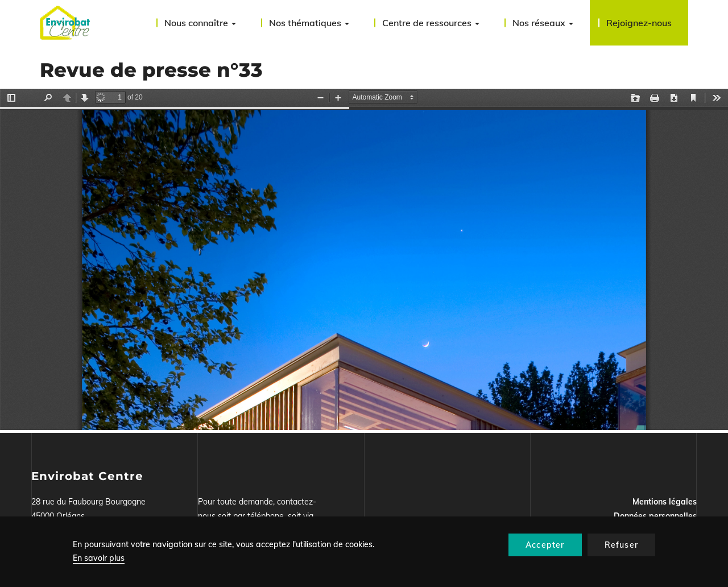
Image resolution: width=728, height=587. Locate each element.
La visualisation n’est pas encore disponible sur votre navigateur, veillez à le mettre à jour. (364, 259)
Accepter (545, 545)
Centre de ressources (431, 23)
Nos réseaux (543, 23)
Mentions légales (665, 502)
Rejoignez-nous (639, 23)
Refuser (621, 545)
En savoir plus (99, 558)
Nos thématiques (309, 23)
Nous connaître (200, 23)
